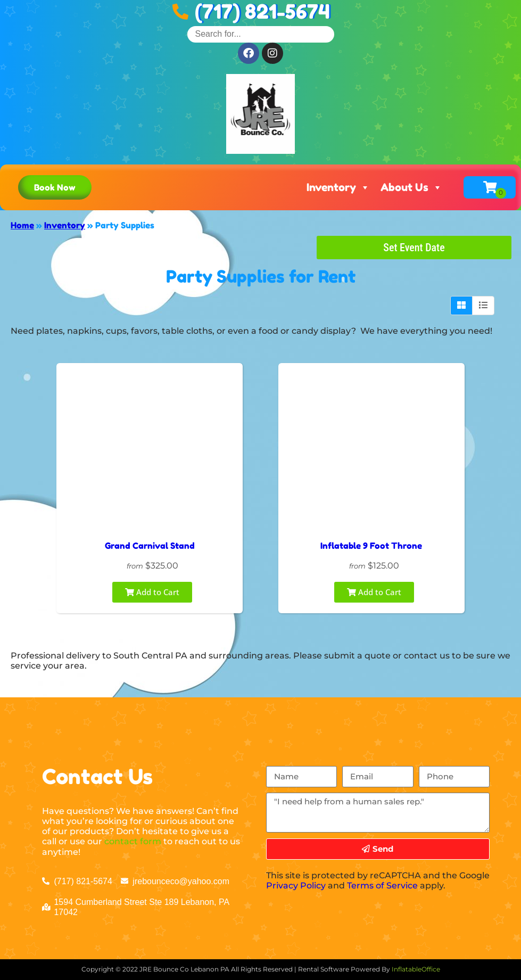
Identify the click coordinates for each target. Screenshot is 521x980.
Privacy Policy (296, 886)
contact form (133, 841)
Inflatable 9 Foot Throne (371, 546)
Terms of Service (382, 886)
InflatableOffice (416, 969)
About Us (411, 187)
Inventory (338, 187)
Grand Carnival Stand (150, 546)
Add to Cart (152, 592)
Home (22, 225)
